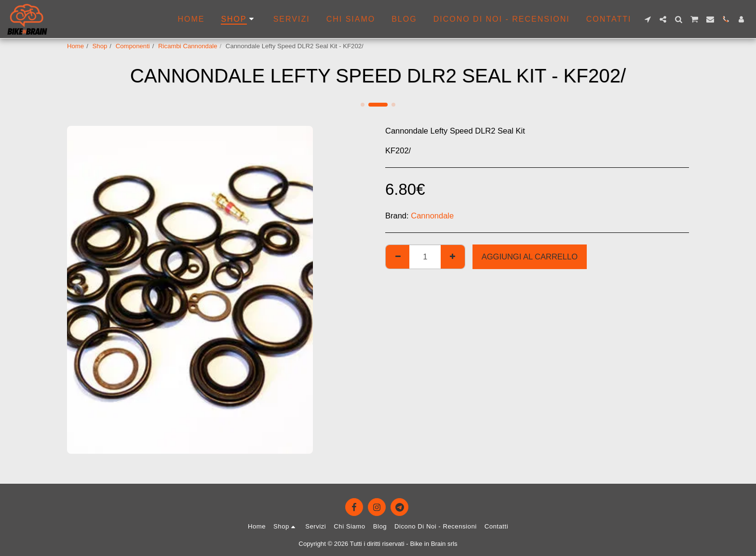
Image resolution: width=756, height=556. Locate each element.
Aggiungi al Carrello (530, 257)
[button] (648, 19)
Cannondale (432, 216)
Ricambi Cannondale (188, 46)
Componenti (133, 46)
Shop (100, 46)
